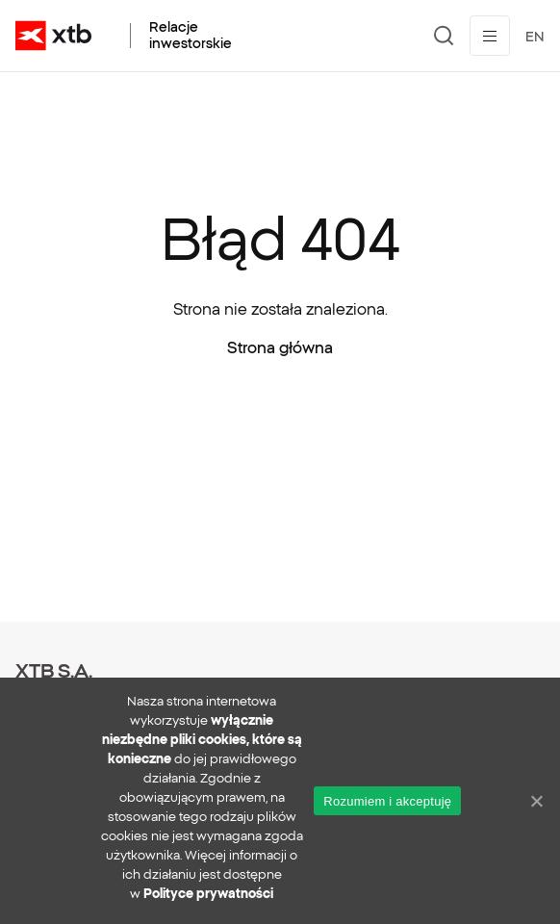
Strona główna (280, 347)
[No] (536, 801)
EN (535, 37)
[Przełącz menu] (490, 36)
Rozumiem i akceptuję (387, 801)
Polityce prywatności (208, 894)
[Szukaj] (444, 36)
